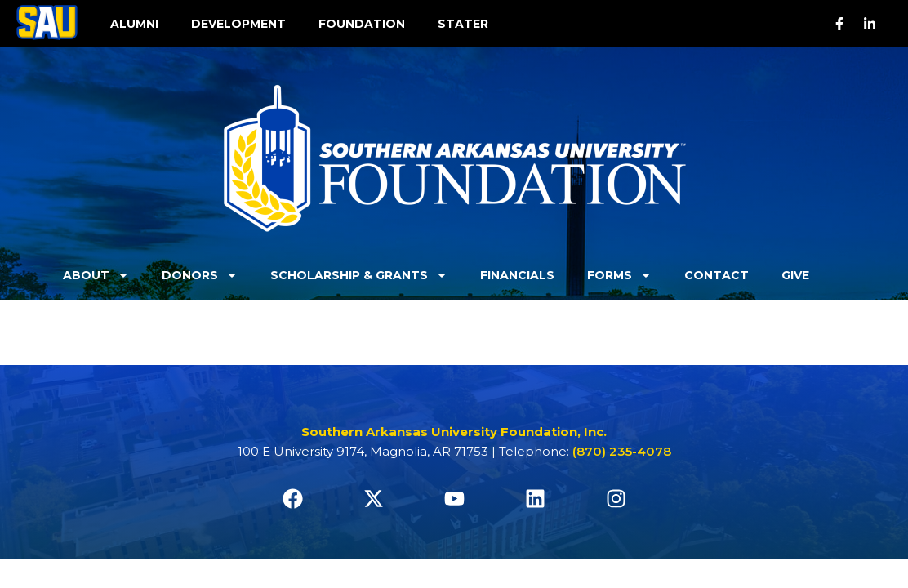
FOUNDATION (362, 24)
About (96, 275)
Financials (517, 275)
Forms (619, 275)
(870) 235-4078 (622, 451)
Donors (200, 275)
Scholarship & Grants (359, 275)
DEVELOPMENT (238, 24)
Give (795, 275)
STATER (463, 24)
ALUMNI (134, 24)
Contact (717, 275)
